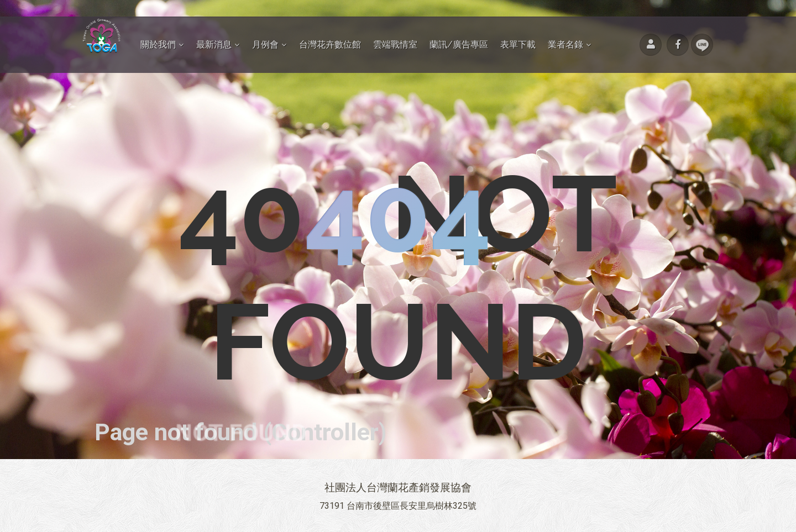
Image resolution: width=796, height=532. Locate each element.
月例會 (265, 44)
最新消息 (214, 44)
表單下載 (518, 44)
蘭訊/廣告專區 (459, 44)
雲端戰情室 (395, 44)
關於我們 (158, 44)
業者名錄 (565, 44)
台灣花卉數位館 (330, 44)
